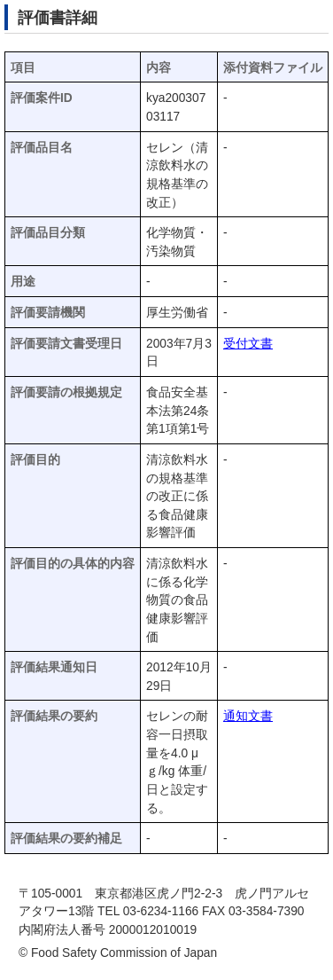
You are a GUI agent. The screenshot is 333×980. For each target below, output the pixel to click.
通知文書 (248, 716)
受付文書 (248, 344)
